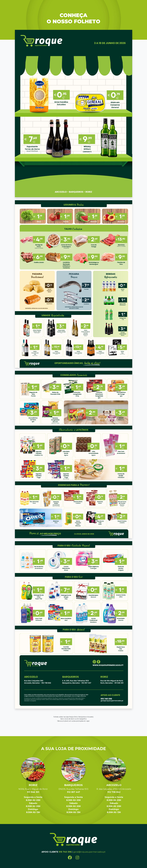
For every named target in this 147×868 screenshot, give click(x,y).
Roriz (33, 785)
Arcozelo (114, 785)
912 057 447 (73, 792)
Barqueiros (73, 785)
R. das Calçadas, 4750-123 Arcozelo (114, 789)
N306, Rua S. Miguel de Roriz (33, 789)
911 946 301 (33, 792)
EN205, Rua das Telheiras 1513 (73, 789)
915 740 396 (65, 852)
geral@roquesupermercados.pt (89, 852)
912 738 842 (114, 792)
